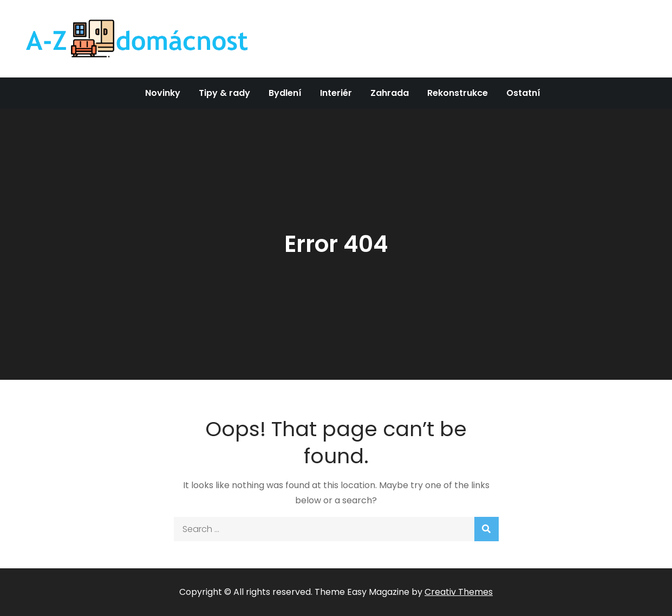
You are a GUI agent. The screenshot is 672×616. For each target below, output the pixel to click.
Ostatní (523, 93)
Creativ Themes (459, 592)
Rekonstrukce (458, 93)
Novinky (163, 93)
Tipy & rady (224, 93)
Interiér (336, 93)
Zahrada (390, 93)
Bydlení (285, 93)
